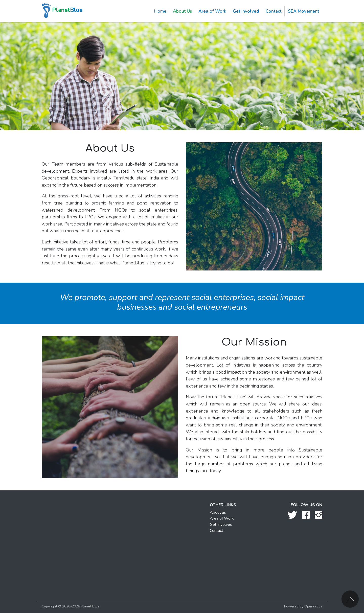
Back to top (350, 599)
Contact (274, 11)
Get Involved (246, 11)
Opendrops (313, 606)
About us (218, 512)
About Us (183, 11)
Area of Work (212, 11)
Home (160, 11)
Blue (62, 11)
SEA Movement (303, 11)
